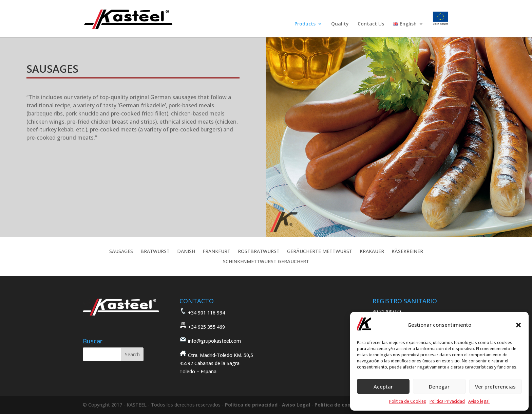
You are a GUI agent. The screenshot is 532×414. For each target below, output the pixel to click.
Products (305, 24)
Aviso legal (479, 401)
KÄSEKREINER (407, 252)
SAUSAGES (121, 252)
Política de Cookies (408, 401)
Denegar (439, 386)
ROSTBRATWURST (259, 252)
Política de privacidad (251, 405)
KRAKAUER (372, 252)
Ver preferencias (495, 386)
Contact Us (371, 24)
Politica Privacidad (447, 401)
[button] (518, 325)
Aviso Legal (296, 405)
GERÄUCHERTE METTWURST (320, 252)
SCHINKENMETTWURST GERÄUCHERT (266, 262)
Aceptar (383, 386)
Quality (340, 24)
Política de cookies (338, 405)
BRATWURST (155, 252)
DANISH (186, 252)
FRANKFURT (216, 252)
